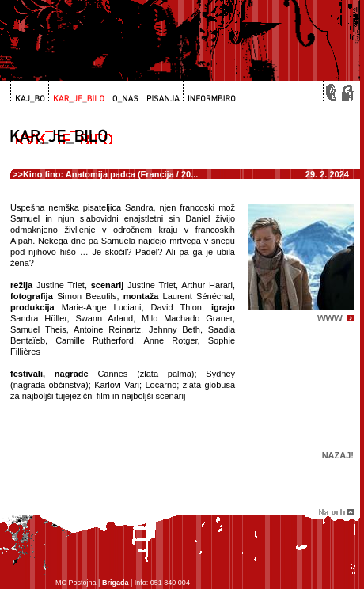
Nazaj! (338, 455)
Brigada (116, 583)
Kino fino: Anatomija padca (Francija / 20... (110, 174)
